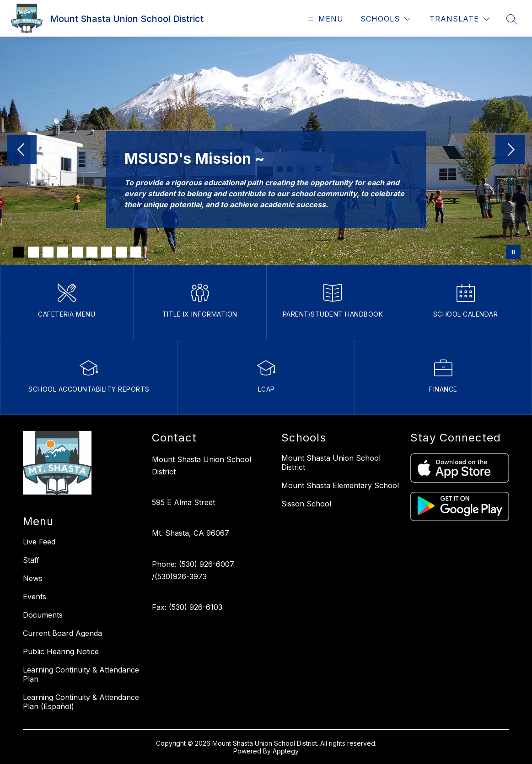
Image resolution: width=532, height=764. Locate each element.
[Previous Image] (22, 151)
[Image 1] (19, 252)
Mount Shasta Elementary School (340, 485)
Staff (31, 560)
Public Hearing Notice (61, 651)
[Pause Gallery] (513, 252)
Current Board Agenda (62, 633)
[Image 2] (33, 252)
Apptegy (286, 751)
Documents (43, 615)
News (33, 578)
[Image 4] (63, 252)
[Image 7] (107, 252)
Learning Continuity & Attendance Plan (81, 674)
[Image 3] (48, 252)
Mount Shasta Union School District (331, 463)
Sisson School (306, 504)
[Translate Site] (459, 19)
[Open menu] (325, 19)
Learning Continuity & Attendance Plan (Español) (81, 702)
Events (35, 597)
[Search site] (512, 19)
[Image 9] (136, 252)
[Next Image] (510, 151)
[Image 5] (77, 252)
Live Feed (39, 542)
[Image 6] (92, 252)
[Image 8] (121, 252)
